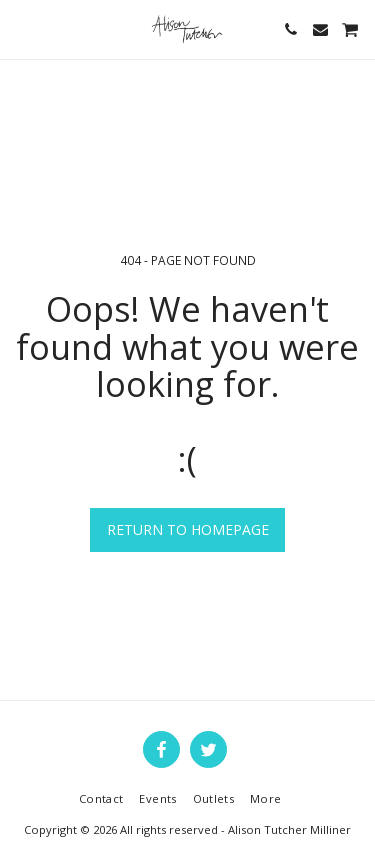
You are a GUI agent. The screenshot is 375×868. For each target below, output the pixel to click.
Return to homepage (188, 529)
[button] (22, 28)
